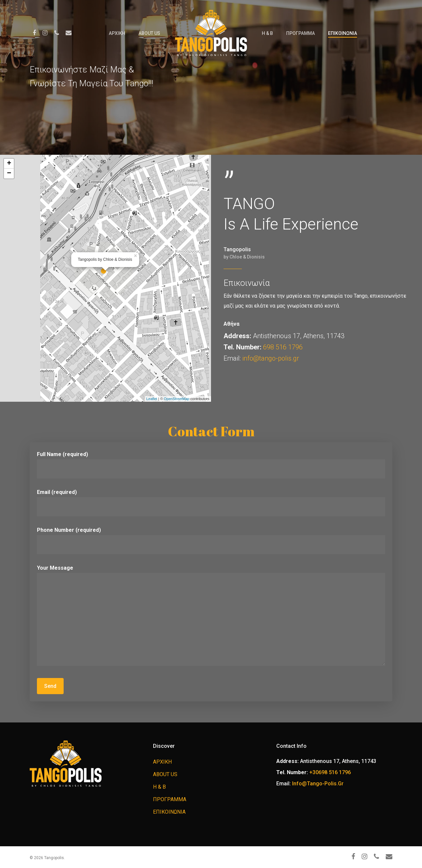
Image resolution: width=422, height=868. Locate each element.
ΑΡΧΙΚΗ (117, 33)
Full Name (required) (211, 465)
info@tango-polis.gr (271, 358)
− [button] (9, 174)
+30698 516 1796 (330, 772)
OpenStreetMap (177, 399)
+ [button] (9, 164)
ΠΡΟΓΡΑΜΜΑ (301, 33)
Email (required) (211, 503)
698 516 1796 (283, 347)
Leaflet (152, 399)
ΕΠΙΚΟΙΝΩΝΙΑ (343, 33)
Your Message (211, 617)
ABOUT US (149, 33)
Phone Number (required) (211, 541)
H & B (267, 33)
